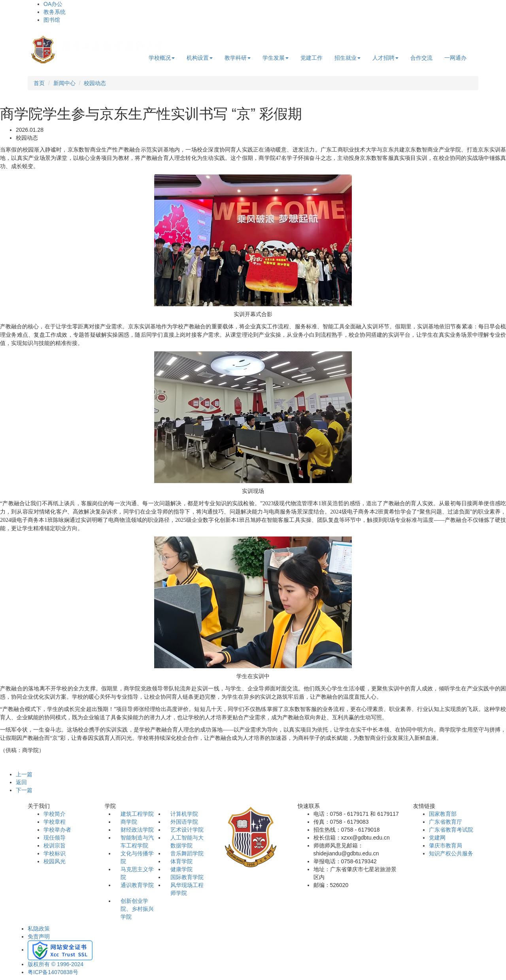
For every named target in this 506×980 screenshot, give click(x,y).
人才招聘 (385, 58)
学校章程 (55, 822)
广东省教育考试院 (451, 830)
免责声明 (39, 936)
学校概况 (162, 58)
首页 (39, 83)
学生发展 (276, 58)
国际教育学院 (187, 877)
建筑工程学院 (137, 814)
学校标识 (55, 853)
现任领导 (55, 838)
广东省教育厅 (446, 822)
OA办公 (53, 4)
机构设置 (200, 58)
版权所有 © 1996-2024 (56, 964)
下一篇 (24, 790)
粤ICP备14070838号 (53, 972)
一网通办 (455, 58)
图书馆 (52, 20)
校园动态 (95, 83)
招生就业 (347, 58)
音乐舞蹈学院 (187, 853)
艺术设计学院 (187, 830)
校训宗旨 (55, 845)
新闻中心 (64, 83)
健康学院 (181, 869)
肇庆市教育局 (446, 845)
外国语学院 (184, 822)
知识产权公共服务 (451, 853)
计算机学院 (184, 814)
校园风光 (55, 861)
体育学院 (181, 861)
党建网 (437, 838)
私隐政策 (39, 929)
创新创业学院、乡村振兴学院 (137, 909)
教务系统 (55, 12)
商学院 (129, 822)
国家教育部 (443, 814)
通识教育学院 (137, 885)
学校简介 (55, 814)
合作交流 (421, 58)
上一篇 (24, 774)
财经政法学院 (137, 830)
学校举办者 (57, 830)
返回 (21, 782)
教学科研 (238, 58)
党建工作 (312, 58)
